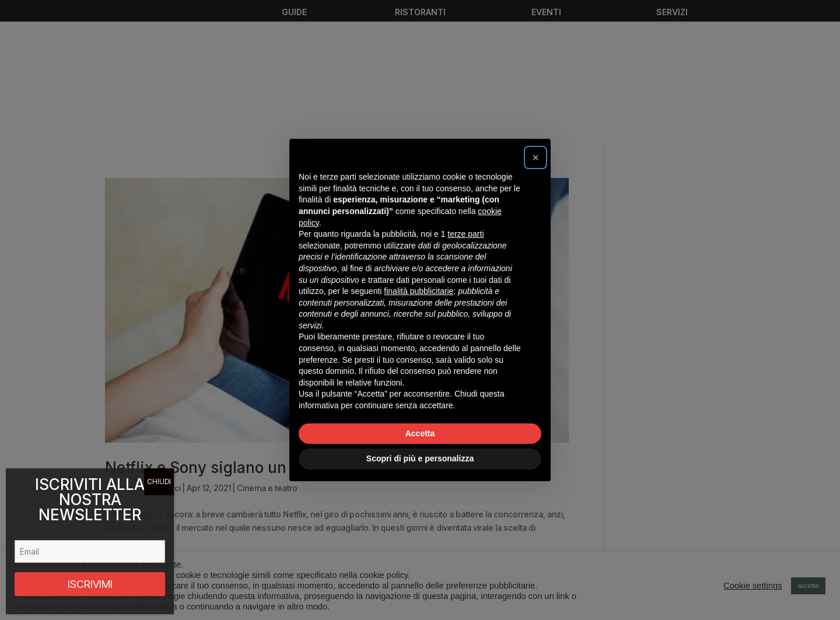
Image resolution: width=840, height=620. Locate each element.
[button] (535, 157)
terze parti (466, 234)
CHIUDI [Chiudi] (159, 481)
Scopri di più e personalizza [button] (420, 458)
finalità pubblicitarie (419, 291)
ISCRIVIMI (90, 584)
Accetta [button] (420, 433)
